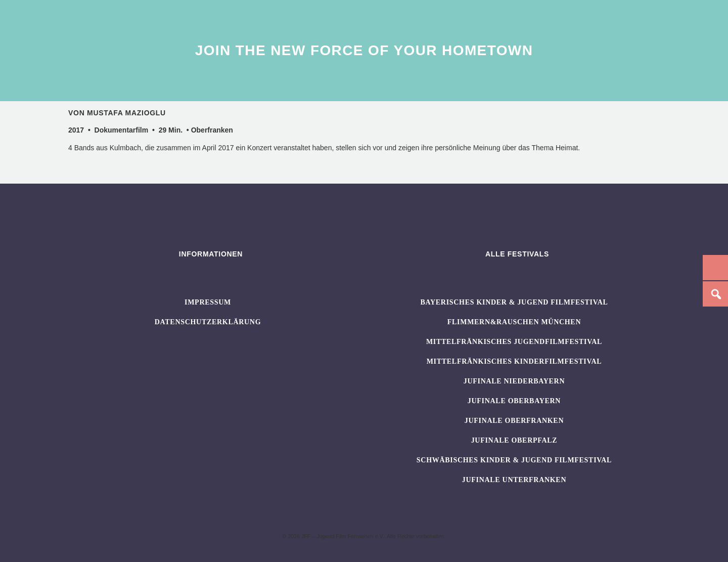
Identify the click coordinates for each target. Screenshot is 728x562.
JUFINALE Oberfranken (514, 421)
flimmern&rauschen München (514, 322)
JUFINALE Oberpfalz (514, 440)
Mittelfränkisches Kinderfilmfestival (514, 361)
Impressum (208, 302)
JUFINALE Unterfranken (514, 480)
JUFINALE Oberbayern (514, 401)
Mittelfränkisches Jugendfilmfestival (514, 342)
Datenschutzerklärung (208, 322)
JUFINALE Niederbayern (514, 381)
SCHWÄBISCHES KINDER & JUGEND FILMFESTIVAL (514, 460)
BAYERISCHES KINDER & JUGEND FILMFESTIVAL (514, 302)
